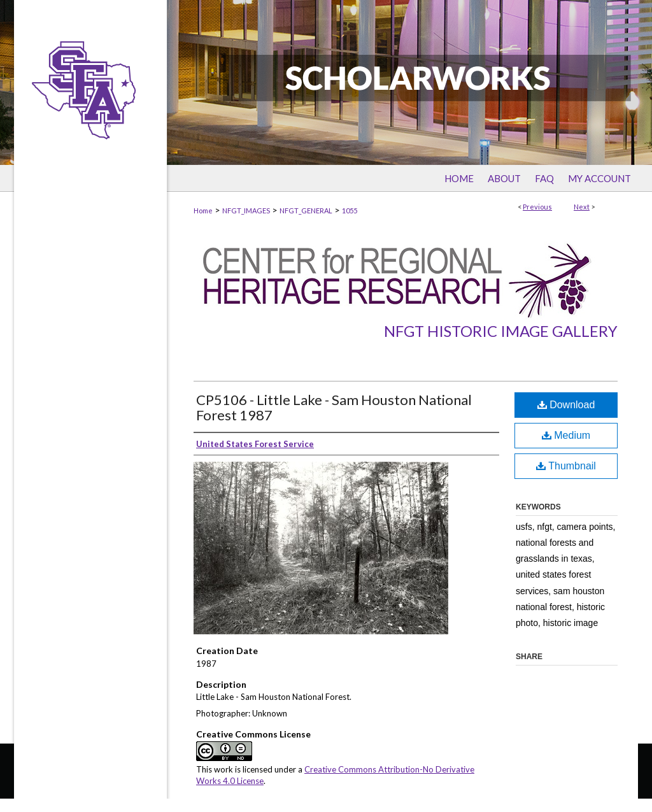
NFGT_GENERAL (306, 210)
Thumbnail (566, 466)
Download (566, 405)
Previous (537, 207)
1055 (350, 210)
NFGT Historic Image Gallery (501, 331)
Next (582, 207)
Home (203, 210)
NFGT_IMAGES (246, 210)
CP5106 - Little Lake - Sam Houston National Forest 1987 (334, 407)
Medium (566, 435)
